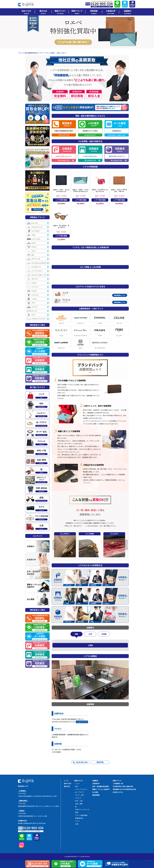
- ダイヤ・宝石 (79, 795)
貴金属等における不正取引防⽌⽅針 (124, 789)
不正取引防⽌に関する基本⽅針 (123, 786)
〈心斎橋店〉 (22, 791)
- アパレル (78, 798)
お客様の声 (111, 12)
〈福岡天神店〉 (23, 801)
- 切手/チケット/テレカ (82, 809)
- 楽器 (76, 812)
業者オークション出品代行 (101, 789)
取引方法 (43, 12)
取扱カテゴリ (60, 12)
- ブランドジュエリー (81, 789)
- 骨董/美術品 (79, 818)
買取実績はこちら (120, 295)
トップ (66, 781)
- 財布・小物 (78, 801)
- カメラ (77, 821)
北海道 (104, 634)
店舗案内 (128, 12)
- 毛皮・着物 (78, 804)
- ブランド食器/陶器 (81, 815)
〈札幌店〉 (22, 811)
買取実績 (94, 12)
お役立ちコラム (118, 792)
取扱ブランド (117, 781)
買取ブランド (77, 12)
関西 (76, 634)
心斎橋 (90, 645)
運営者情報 (96, 795)
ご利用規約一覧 (118, 783)
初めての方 (26, 12)
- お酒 (76, 824)
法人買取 (95, 792)
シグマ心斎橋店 (90, 656)
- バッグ (77, 783)
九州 (90, 634)
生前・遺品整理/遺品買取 (101, 786)
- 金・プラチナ (79, 792)
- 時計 (76, 786)
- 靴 (75, 807)
